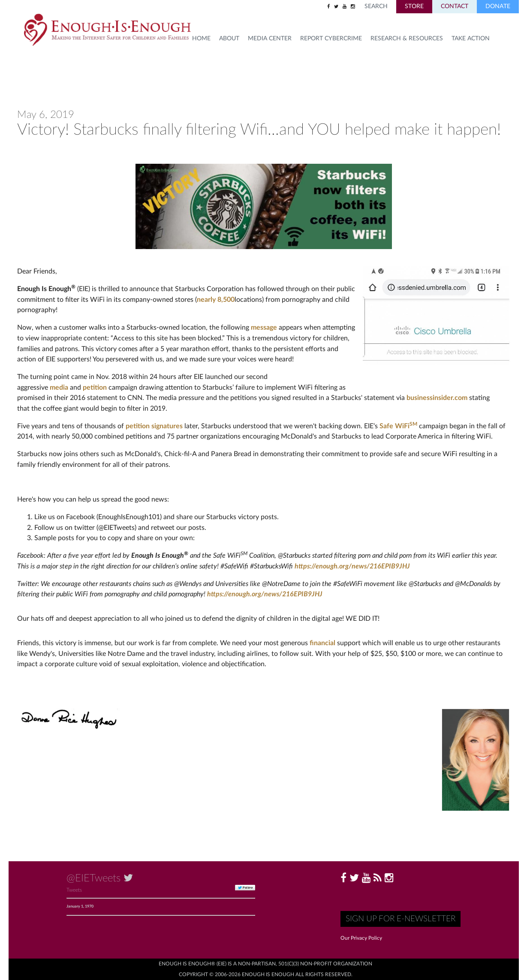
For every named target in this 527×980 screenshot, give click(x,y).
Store (414, 6)
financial (322, 643)
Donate (498, 6)
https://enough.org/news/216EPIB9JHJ (352, 566)
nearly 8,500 (216, 300)
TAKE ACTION (471, 39)
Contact (455, 6)
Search (376, 6)
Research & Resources (407, 39)
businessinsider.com (437, 398)
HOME (201, 39)
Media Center (270, 39)
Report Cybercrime (331, 39)
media (59, 388)
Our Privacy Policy (361, 938)
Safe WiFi (398, 426)
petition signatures (154, 426)
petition (95, 388)
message (264, 328)
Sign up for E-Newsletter (401, 919)
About (229, 39)
